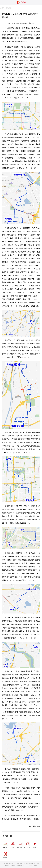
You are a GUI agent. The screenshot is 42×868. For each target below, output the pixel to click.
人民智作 (5, 855)
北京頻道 (8, 8)
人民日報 (5, 844)
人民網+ (13, 844)
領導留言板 (27, 844)
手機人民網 (20, 844)
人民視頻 (35, 844)
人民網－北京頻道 (29, 23)
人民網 (2, 8)
